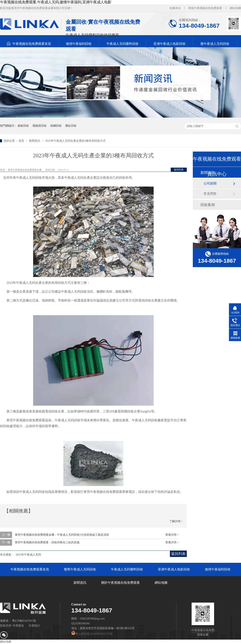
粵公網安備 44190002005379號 (92, 634)
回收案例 (208, 205)
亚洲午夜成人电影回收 (170, 44)
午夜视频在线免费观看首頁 (32, 44)
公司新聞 (210, 183)
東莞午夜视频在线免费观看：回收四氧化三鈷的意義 (47, 542)
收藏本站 (175, 8)
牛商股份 (18, 626)
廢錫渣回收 (40, 126)
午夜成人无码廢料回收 (123, 44)
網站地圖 (235, 8)
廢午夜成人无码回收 (215, 44)
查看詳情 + (172, 535)
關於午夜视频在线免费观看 (120, 583)
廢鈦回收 (71, 126)
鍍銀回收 (23, 126)
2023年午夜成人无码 (28, 555)
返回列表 (179, 170)
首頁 (22, 141)
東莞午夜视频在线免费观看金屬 (25, 170)
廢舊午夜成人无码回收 (80, 569)
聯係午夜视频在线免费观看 (205, 8)
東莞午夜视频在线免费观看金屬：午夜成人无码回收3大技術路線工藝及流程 (62, 535)
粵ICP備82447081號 (24, 621)
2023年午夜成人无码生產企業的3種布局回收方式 (75, 141)
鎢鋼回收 (56, 126)
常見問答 (210, 194)
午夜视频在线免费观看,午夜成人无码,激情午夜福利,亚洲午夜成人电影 (56, 2)
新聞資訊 (35, 141)
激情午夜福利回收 (79, 44)
